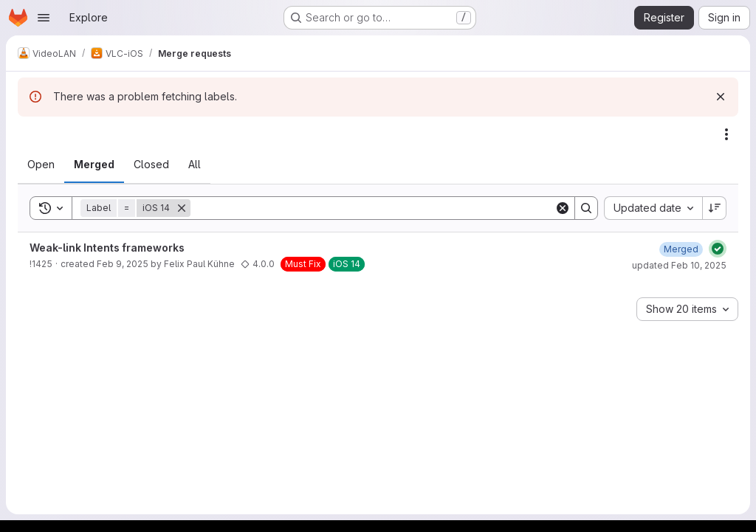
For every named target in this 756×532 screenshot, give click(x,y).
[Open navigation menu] (44, 18)
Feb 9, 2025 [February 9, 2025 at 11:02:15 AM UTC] (123, 264)
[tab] (41, 165)
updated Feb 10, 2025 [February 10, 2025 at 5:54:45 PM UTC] (679, 265)
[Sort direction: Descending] (715, 208)
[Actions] (726, 134)
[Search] (372, 208)
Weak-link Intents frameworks (107, 248)
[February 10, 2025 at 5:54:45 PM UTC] (681, 249)
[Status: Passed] (718, 249)
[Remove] (182, 208)
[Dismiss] (721, 97)
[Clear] (563, 208)
